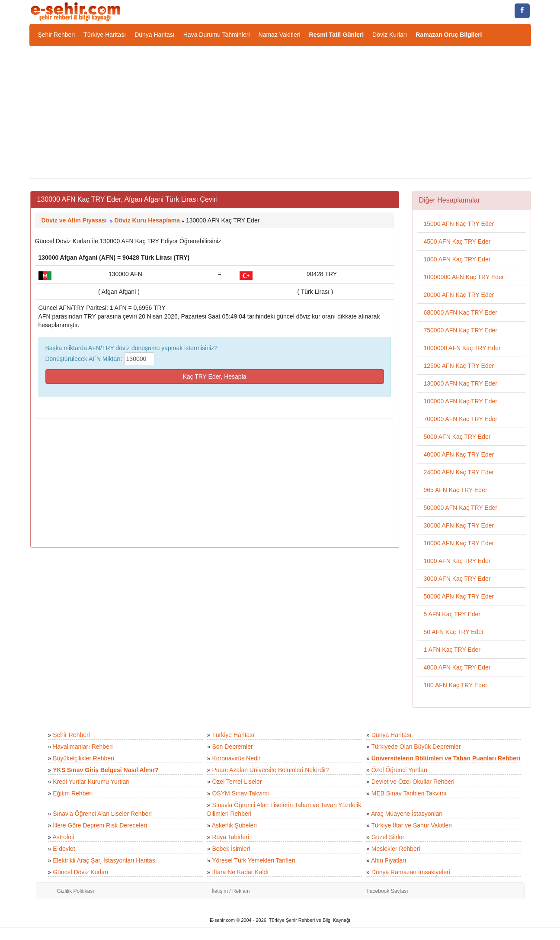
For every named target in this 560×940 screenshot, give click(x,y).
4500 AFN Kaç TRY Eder (457, 241)
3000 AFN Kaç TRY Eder (457, 579)
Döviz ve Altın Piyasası (74, 220)
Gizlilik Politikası (76, 891)
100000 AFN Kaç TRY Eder (461, 401)
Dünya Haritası (155, 35)
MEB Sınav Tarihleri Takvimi (409, 793)
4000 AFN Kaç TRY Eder (457, 667)
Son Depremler (232, 747)
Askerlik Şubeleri (234, 825)
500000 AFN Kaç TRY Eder (461, 508)
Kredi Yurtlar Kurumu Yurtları (91, 782)
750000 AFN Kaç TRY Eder (461, 330)
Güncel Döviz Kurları (80, 872)
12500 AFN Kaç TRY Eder (459, 366)
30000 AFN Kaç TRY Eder (459, 525)
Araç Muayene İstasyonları (407, 814)
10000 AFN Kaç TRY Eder (459, 543)
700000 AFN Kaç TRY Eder (461, 419)
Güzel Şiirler (388, 837)
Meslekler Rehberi (396, 849)
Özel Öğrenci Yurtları (400, 770)
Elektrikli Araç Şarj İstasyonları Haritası (105, 860)
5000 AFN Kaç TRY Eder (457, 437)
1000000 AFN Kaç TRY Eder (462, 348)
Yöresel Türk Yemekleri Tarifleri (253, 860)
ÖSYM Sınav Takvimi (240, 793)
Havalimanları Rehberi (83, 747)
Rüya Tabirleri (230, 837)
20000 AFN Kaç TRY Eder (459, 295)
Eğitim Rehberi (73, 793)
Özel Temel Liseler (237, 782)
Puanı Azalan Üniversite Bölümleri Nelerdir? (271, 770)
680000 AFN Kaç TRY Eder (461, 312)
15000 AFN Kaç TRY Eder (459, 224)
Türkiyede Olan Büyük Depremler (416, 747)
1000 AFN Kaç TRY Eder (457, 561)
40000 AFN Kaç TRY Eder (459, 454)
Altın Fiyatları (389, 860)
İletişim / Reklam (231, 891)
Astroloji (63, 837)
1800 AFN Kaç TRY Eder (457, 259)
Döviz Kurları (390, 35)
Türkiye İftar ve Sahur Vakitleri (412, 825)
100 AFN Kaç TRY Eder (456, 685)
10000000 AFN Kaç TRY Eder (464, 277)
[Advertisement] (280, 114)
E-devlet (64, 849)
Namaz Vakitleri (280, 35)
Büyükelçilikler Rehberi (83, 758)
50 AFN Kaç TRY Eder (454, 632)
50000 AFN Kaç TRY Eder (459, 596)
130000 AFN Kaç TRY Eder (461, 383)
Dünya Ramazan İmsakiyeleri (411, 872)
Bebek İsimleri (231, 849)
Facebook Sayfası (387, 891)
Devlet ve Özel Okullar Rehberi (413, 782)
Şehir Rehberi (57, 35)
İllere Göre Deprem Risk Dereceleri (100, 825)
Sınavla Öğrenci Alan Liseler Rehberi (102, 814)
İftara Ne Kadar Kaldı (240, 872)
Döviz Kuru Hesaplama (147, 220)
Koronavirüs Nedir (236, 758)
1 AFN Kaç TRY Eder (452, 650)
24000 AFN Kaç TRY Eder (459, 472)
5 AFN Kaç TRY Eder (452, 614)
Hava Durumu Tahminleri (217, 35)
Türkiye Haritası (105, 35)
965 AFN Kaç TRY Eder (456, 490)
